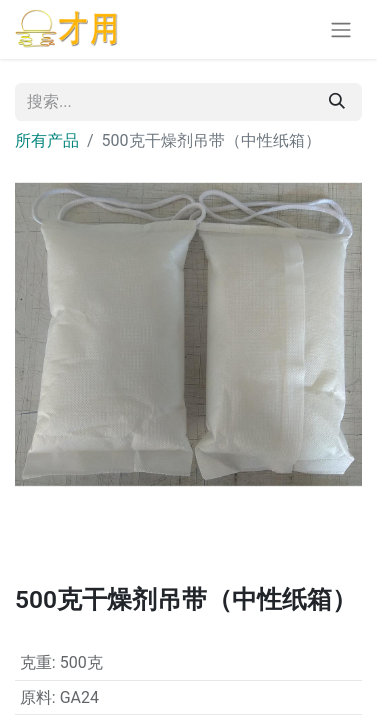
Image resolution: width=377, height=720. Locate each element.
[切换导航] (341, 29)
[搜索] (337, 102)
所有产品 (47, 140)
